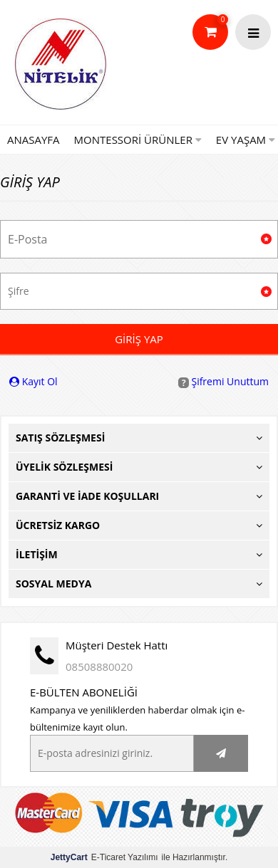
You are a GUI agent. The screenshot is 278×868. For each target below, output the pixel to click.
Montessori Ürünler (138, 140)
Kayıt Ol (34, 381)
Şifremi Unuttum (223, 381)
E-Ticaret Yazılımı (104, 857)
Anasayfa (34, 140)
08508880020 (99, 666)
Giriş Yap (139, 339)
